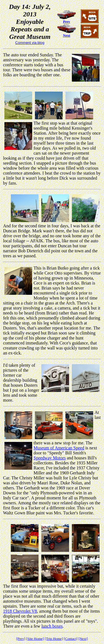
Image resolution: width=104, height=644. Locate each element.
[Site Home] (35, 639)
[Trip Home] (54, 639)
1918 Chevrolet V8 (20, 611)
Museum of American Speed (59, 448)
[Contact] (71, 639)
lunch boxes (52, 626)
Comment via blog (30, 43)
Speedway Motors (50, 458)
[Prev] (21, 639)
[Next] (83, 639)
